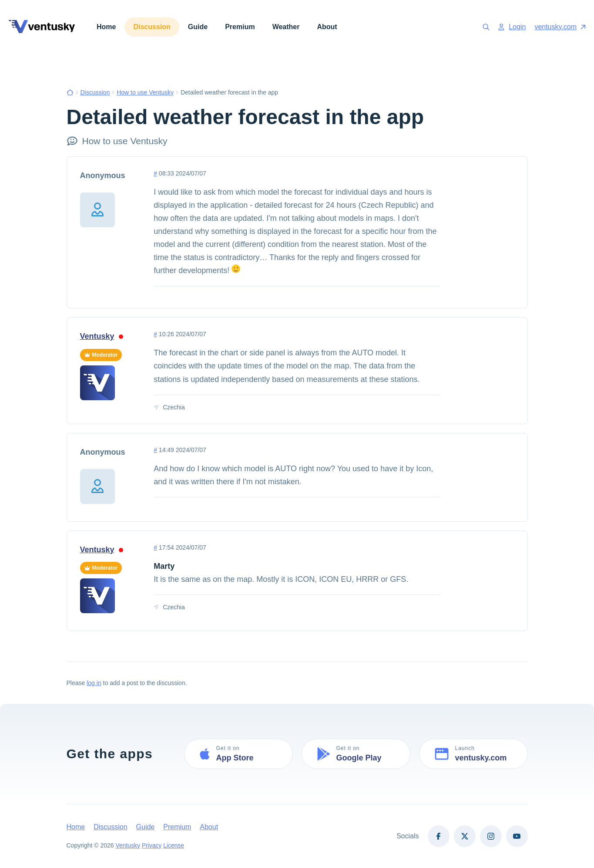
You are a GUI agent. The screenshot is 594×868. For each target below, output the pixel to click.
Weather (286, 27)
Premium (240, 27)
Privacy (152, 846)
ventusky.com (560, 27)
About (327, 27)
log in (94, 683)
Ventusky (102, 336)
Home (106, 27)
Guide (198, 27)
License (174, 846)
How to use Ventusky (145, 92)
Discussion (152, 27)
